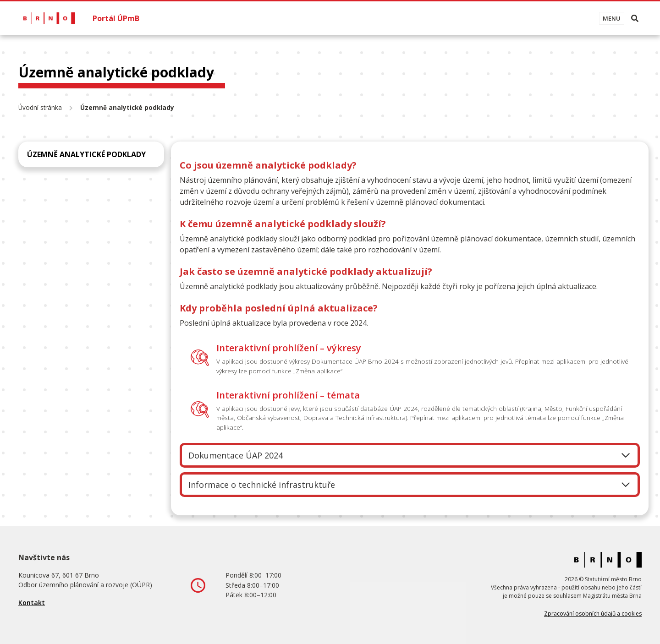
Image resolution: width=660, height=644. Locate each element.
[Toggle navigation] (612, 18)
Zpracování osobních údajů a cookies (593, 614)
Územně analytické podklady (86, 154)
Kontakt (32, 603)
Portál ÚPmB (116, 18)
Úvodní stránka (40, 107)
